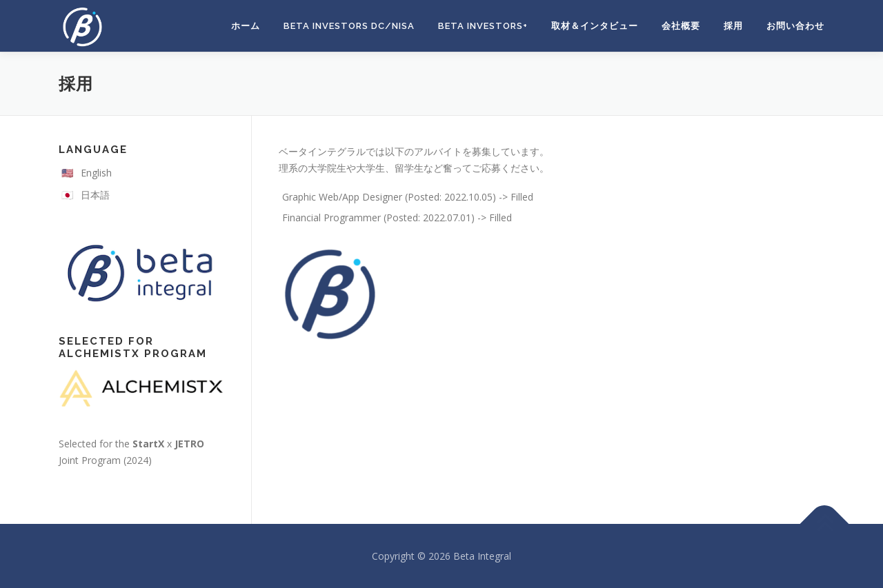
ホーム (246, 26)
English (96, 173)
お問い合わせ (795, 26)
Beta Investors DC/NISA (349, 26)
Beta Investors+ (483, 26)
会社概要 (681, 26)
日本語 (95, 195)
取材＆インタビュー (595, 26)
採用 (733, 26)
